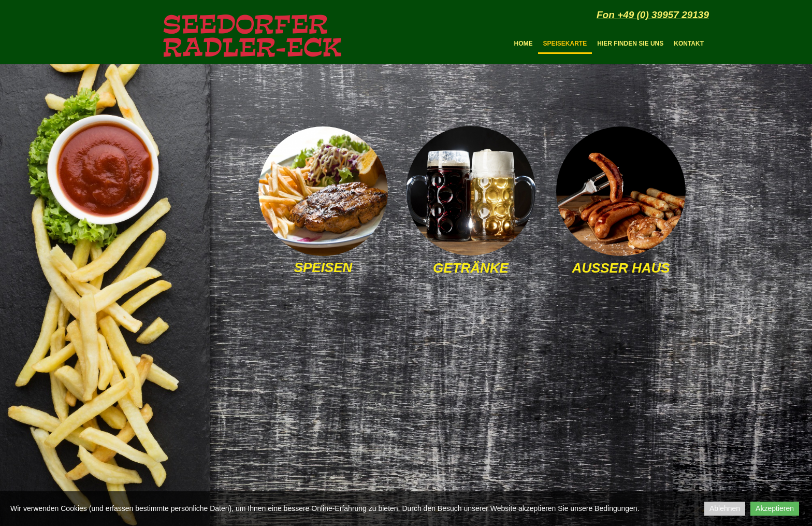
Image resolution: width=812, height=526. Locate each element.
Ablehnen (725, 508)
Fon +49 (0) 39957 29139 (653, 15)
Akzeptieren (775, 508)
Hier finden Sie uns (630, 44)
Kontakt (689, 44)
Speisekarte (565, 44)
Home (524, 44)
